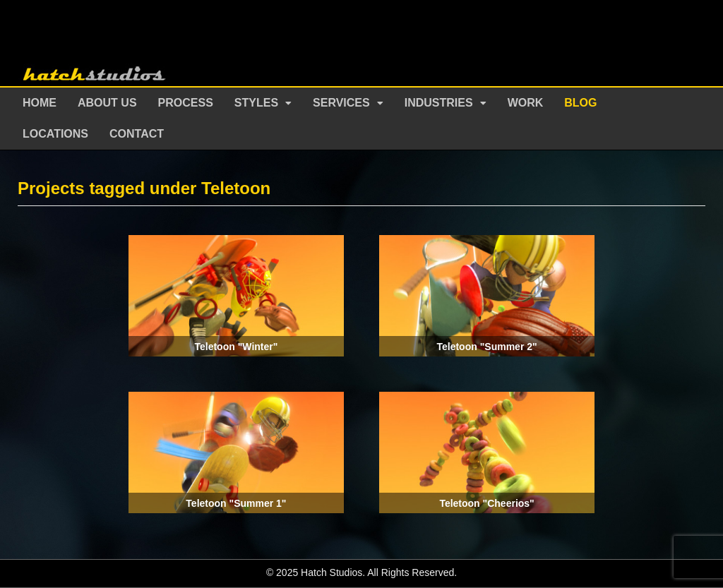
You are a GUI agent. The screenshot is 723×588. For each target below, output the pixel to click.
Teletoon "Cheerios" (486, 503)
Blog (580, 103)
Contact (137, 134)
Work (526, 103)
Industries (439, 103)
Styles (256, 103)
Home (40, 103)
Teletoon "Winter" (236, 347)
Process (186, 103)
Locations (55, 134)
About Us (107, 103)
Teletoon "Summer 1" (236, 503)
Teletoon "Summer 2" (486, 347)
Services (341, 103)
